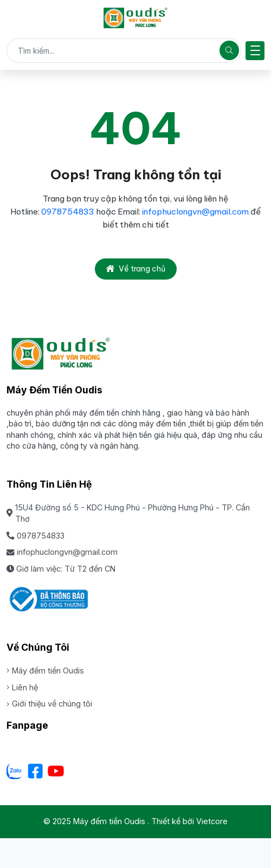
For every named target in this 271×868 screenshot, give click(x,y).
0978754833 (68, 212)
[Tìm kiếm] (229, 50)
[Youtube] (56, 771)
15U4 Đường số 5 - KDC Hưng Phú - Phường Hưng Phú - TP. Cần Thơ (128, 513)
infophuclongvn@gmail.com (195, 212)
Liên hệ (22, 687)
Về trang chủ (136, 269)
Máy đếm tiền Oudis (45, 671)
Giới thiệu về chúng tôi (49, 704)
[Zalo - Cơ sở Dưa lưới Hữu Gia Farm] (15, 771)
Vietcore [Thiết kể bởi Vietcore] (212, 821)
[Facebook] (35, 771)
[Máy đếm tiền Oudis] (135, 18)
